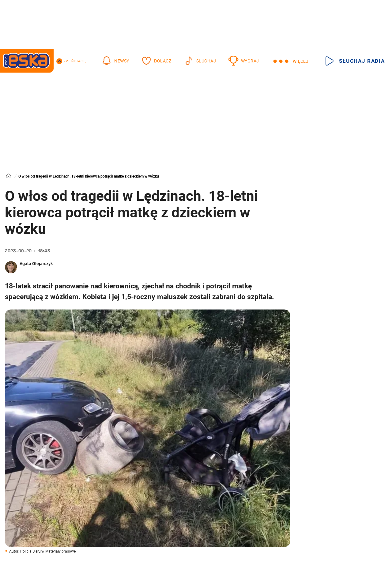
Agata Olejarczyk (36, 264)
